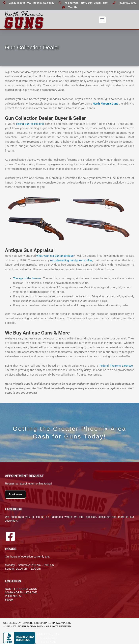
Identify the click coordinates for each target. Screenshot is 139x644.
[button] (102, 20)
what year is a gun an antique (55, 256)
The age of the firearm (27, 278)
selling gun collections (30, 124)
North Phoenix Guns (105, 104)
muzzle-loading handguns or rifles (71, 260)
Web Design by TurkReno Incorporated (27, 623)
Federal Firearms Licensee (116, 366)
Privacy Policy (62, 623)
